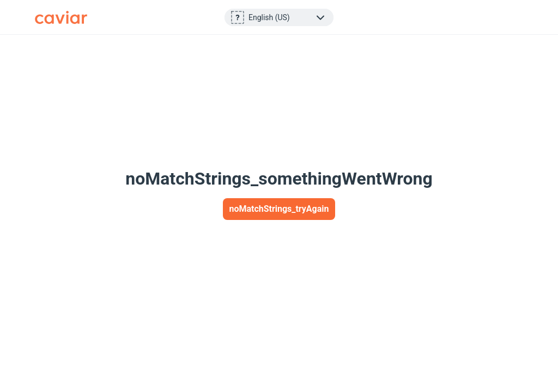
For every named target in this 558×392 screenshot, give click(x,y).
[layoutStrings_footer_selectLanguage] (288, 17)
